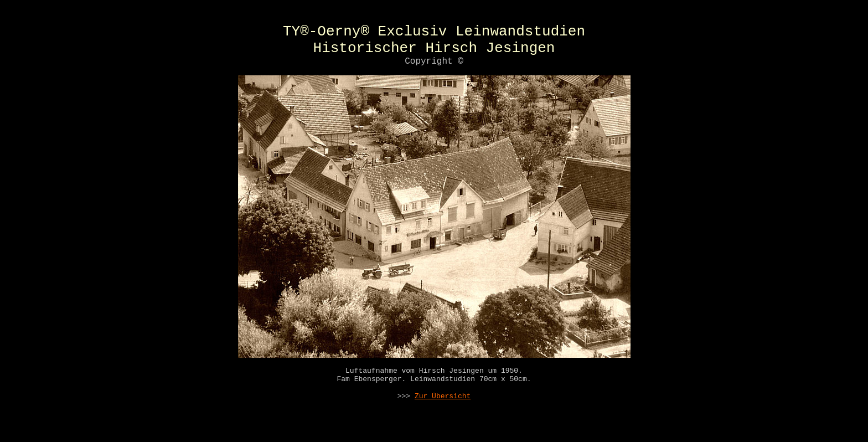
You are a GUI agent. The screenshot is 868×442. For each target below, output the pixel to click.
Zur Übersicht (443, 409)
